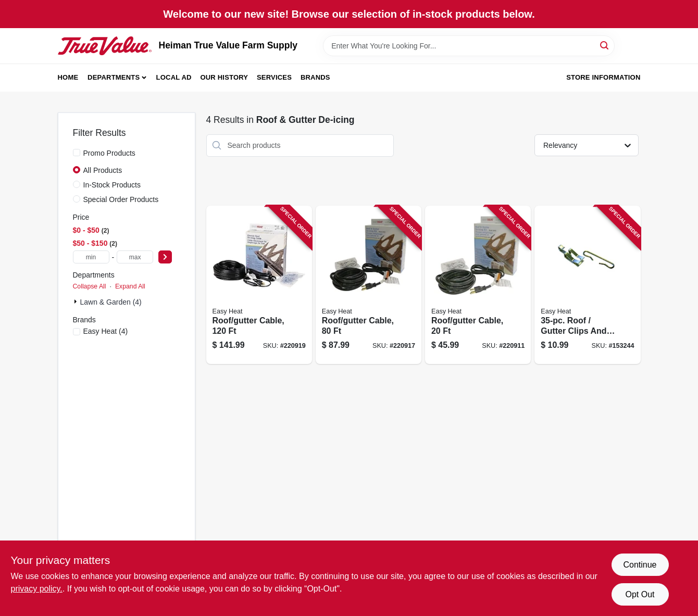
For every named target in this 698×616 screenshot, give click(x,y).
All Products (103, 170)
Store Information (603, 77)
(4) (106, 331)
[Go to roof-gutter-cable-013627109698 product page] (478, 285)
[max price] (135, 257)
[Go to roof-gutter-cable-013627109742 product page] (259, 285)
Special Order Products (121, 199)
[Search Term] (469, 46)
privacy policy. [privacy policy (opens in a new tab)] (37, 589)
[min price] (91, 257)
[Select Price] (165, 257)
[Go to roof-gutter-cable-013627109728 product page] (369, 285)
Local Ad (174, 77)
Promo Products (109, 153)
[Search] (605, 45)
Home (68, 77)
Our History (224, 77)
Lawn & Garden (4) (111, 302)
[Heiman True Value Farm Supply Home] (105, 46)
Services (274, 77)
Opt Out (640, 594)
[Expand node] (77, 301)
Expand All (130, 286)
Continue (640, 565)
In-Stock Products (112, 185)
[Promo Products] (77, 153)
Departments (114, 77)
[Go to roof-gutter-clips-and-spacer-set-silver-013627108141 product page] (587, 285)
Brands (315, 77)
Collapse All (90, 286)
